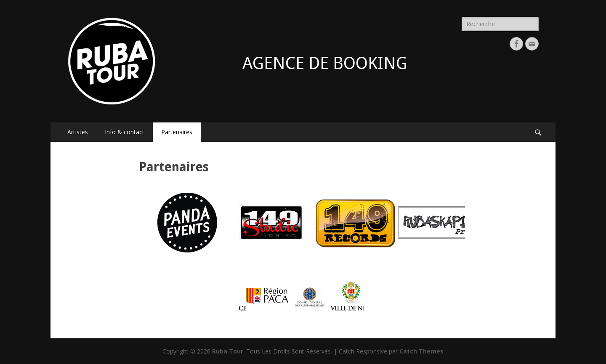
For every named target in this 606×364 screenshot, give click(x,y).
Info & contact (125, 132)
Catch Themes (421, 351)
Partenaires (177, 132)
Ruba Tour (255, 43)
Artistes (78, 132)
